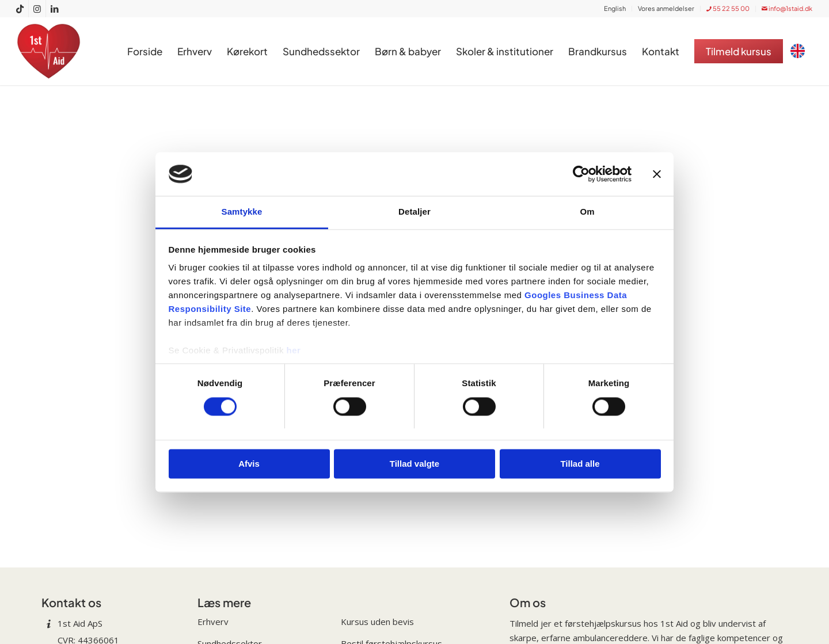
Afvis (249, 464)
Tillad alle (580, 464)
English (615, 8)
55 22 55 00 (728, 8)
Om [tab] (587, 212)
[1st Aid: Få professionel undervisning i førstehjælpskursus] (52, 51)
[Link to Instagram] (37, 9)
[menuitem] (615, 9)
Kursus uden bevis (377, 622)
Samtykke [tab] (242, 212)
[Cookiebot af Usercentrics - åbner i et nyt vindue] (581, 174)
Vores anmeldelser (666, 8)
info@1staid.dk (787, 8)
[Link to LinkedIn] (55, 9)
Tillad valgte (414, 464)
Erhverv (213, 622)
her (294, 351)
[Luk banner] (657, 174)
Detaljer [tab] (414, 212)
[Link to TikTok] (20, 9)
